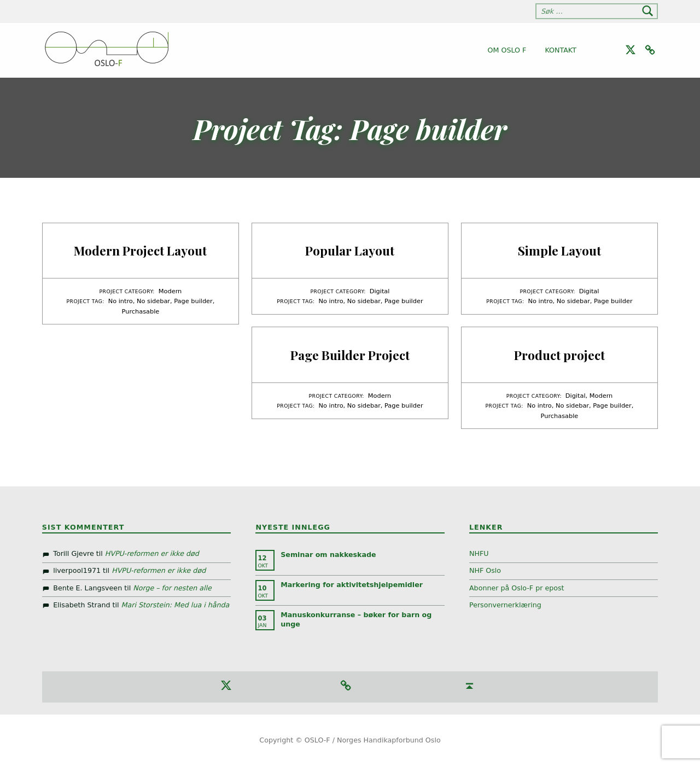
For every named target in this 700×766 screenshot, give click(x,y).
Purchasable (141, 311)
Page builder (193, 301)
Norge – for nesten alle (172, 588)
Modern (170, 291)
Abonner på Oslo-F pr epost (517, 588)
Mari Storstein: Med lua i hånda (176, 605)
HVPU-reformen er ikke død (152, 553)
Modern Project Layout (140, 250)
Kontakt (561, 50)
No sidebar (153, 301)
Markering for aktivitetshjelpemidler (352, 585)
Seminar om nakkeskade (328, 555)
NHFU (479, 553)
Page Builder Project (350, 355)
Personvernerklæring (505, 605)
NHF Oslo (485, 570)
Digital (380, 291)
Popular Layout (350, 250)
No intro (121, 301)
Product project (559, 355)
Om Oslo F (507, 50)
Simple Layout (559, 250)
